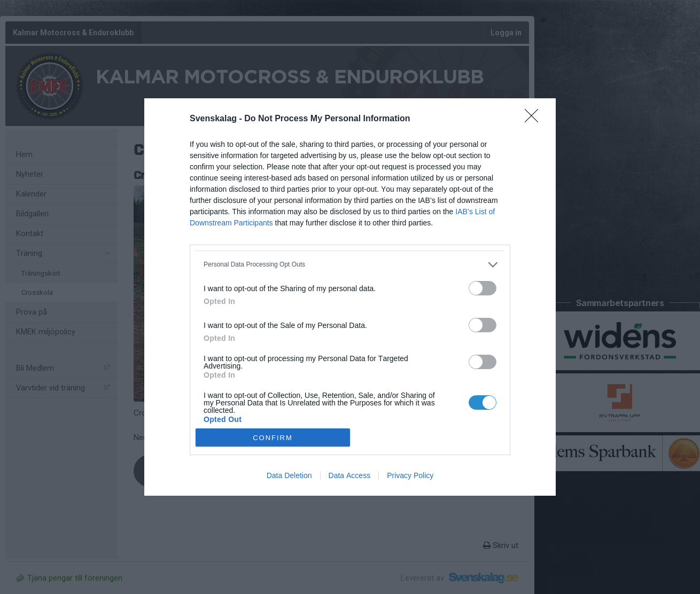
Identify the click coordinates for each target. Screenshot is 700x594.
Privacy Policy (410, 475)
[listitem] (350, 265)
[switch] (483, 288)
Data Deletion (289, 475)
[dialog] (350, 297)
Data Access (350, 475)
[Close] (535, 119)
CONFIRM (273, 437)
